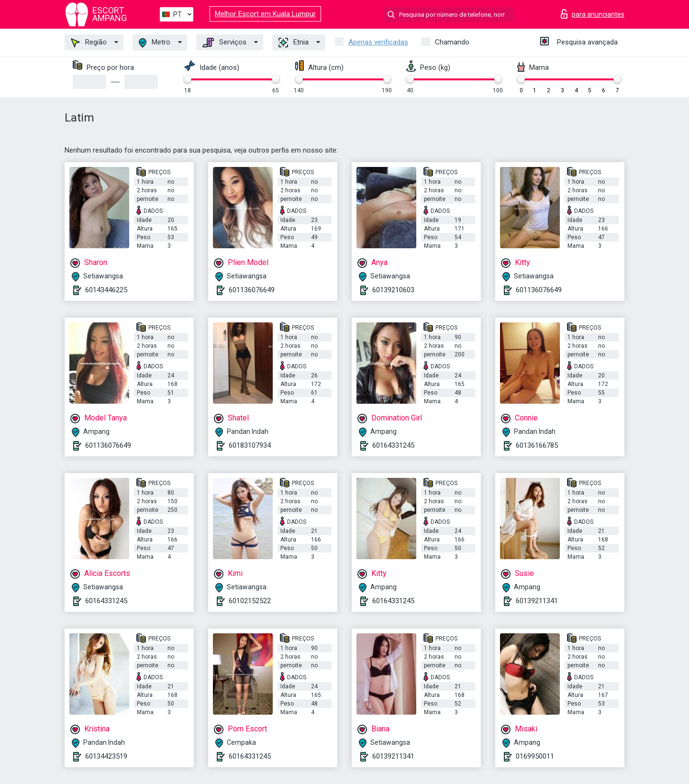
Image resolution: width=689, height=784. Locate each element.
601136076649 (252, 290)
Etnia (294, 43)
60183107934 (250, 445)
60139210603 (393, 290)
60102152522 (250, 601)
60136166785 (537, 445)
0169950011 (535, 756)
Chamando (452, 42)
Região (89, 43)
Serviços (224, 43)
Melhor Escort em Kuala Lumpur (265, 14)
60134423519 (106, 756)
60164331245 (393, 445)
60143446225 (106, 290)
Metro (155, 43)
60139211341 (537, 601)
